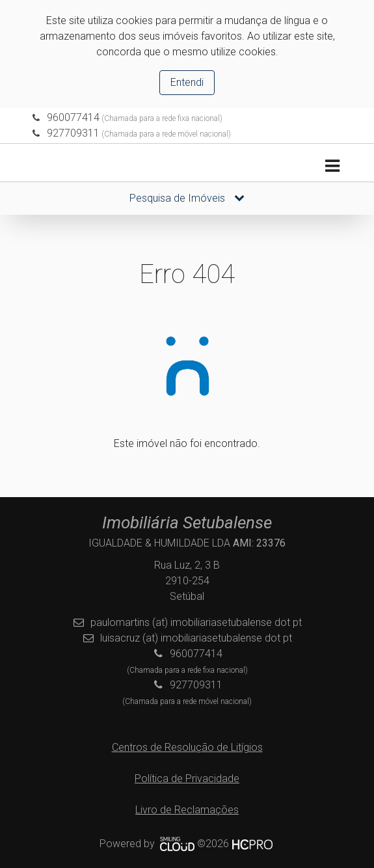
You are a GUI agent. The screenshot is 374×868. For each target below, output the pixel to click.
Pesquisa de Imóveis (187, 198)
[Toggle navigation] (332, 166)
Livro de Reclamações (187, 810)
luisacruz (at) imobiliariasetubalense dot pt (196, 638)
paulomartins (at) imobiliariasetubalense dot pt (196, 622)
